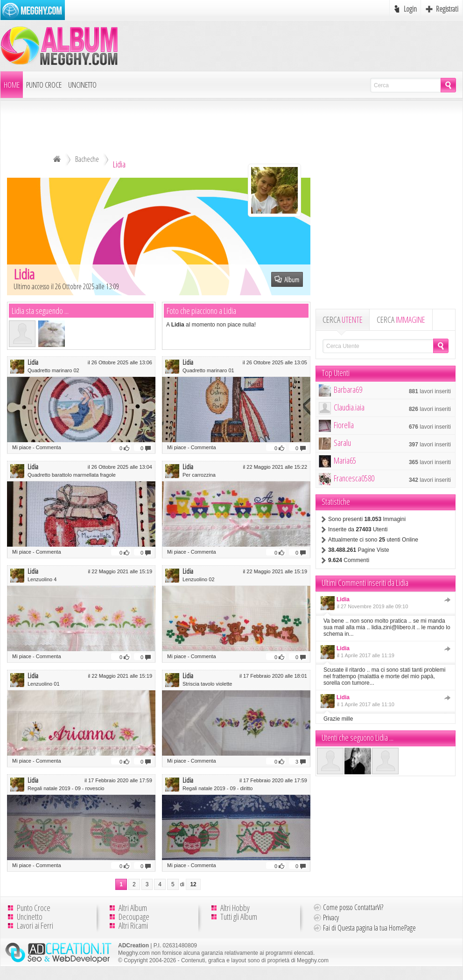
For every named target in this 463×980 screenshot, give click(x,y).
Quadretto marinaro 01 (208, 370)
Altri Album (133, 908)
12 (193, 884)
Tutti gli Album (239, 917)
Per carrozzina (199, 475)
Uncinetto (82, 85)
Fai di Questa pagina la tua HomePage (369, 928)
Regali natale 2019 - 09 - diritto (217, 788)
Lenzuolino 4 (42, 579)
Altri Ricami (133, 925)
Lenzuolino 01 (44, 684)
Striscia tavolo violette (207, 684)
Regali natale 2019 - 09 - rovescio (66, 788)
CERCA (343, 320)
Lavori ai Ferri (35, 925)
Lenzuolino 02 (199, 579)
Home (12, 85)
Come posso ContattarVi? (353, 907)
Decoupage (134, 917)
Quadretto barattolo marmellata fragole (72, 475)
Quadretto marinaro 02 (53, 370)
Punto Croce (44, 85)
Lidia (33, 362)
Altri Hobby (235, 908)
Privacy (331, 917)
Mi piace (22, 447)
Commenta (49, 447)
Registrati (447, 9)
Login (410, 9)
